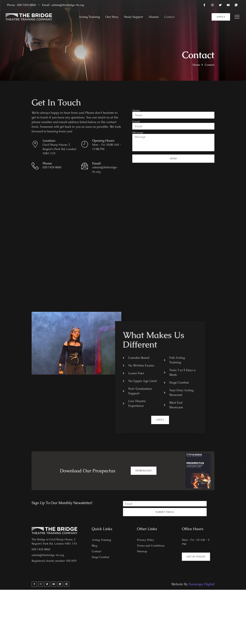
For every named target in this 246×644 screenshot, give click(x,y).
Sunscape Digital (202, 586)
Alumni (156, 17)
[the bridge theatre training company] (123, 240)
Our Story (111, 17)
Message (138, 132)
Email (136, 121)
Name (136, 110)
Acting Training (87, 17)
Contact (173, 17)
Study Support (134, 17)
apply (221, 17)
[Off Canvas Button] (235, 17)
